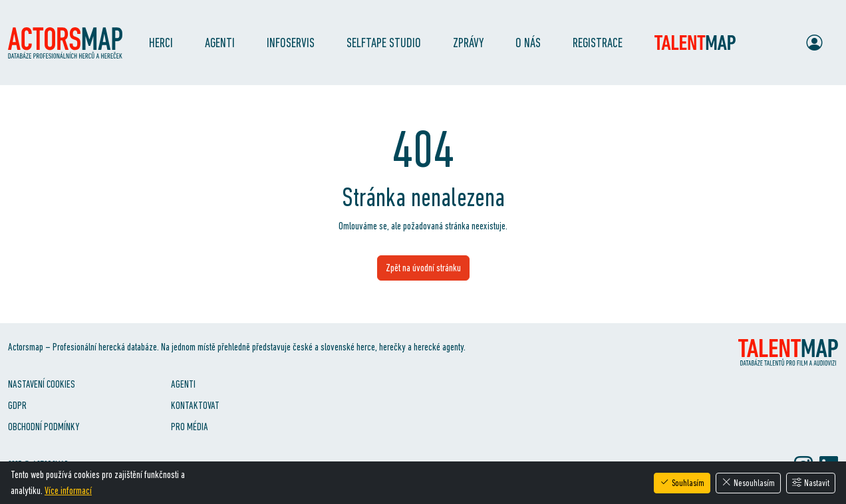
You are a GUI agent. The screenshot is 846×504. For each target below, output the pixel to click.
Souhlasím (682, 483)
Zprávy (468, 43)
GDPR (17, 405)
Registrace (598, 43)
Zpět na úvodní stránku (423, 268)
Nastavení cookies (42, 384)
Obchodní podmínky (44, 427)
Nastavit (811, 483)
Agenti (220, 43)
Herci (161, 43)
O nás (528, 43)
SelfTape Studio (384, 43)
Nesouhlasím (748, 483)
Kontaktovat (195, 405)
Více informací (68, 490)
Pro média (190, 427)
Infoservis (291, 43)
